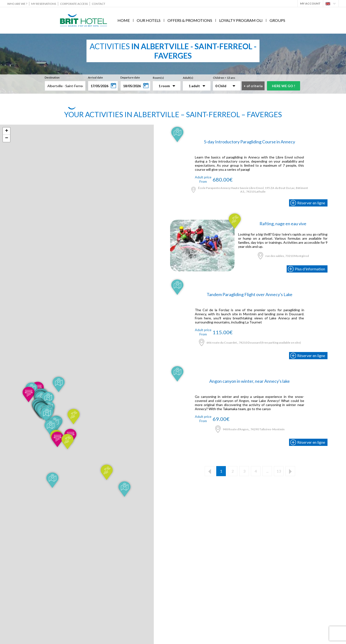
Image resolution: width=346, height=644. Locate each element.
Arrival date (95, 77)
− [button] (7, 138)
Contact (99, 4)
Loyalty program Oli (241, 20)
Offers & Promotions (190, 20)
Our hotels (149, 20)
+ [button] (7, 131)
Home (124, 20)
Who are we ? (17, 4)
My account (310, 3)
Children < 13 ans (224, 78)
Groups (277, 20)
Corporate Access (74, 4)
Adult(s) (188, 78)
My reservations (44, 4)
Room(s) (158, 78)
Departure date (130, 77)
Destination (52, 77)
